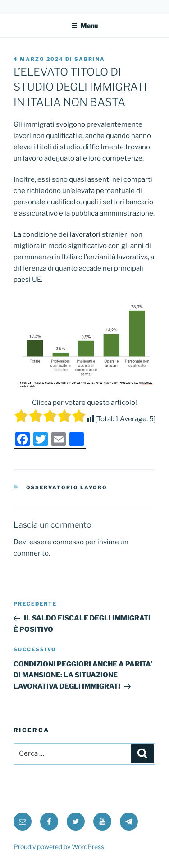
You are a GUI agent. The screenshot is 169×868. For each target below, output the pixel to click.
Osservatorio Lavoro (67, 487)
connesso (68, 542)
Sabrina (90, 59)
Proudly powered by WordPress (59, 847)
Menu (84, 25)
